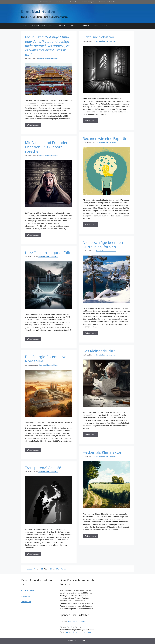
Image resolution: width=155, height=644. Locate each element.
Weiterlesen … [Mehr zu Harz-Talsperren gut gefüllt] (33, 339)
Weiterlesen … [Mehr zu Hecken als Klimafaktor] (91, 536)
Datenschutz (72, 2)
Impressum (60, 2)
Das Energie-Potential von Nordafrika (47, 359)
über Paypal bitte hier (76, 621)
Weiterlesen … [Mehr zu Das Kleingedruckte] (91, 435)
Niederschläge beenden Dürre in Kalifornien (103, 245)
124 (50, 569)
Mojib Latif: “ (47, 46)
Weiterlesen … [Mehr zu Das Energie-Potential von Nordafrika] (33, 450)
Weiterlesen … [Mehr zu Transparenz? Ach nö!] (33, 554)
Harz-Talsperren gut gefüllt (48, 253)
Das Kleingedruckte (99, 351)
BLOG (25, 26)
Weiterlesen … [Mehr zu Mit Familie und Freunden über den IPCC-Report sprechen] (33, 235)
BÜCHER (62, 26)
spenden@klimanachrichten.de (79, 632)
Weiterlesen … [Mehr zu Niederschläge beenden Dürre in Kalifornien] (91, 333)
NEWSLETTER (74, 26)
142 (58, 569)
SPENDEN (86, 26)
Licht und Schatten (98, 37)
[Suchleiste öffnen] (131, 26)
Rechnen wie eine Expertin (105, 138)
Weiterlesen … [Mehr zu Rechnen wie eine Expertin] (91, 225)
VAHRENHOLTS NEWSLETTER (44, 26)
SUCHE (105, 26)
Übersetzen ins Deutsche (107, 2)
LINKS (96, 26)
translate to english (88, 2)
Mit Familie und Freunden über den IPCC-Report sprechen (47, 147)
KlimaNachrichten (38, 11)
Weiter (64, 569)
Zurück (29, 569)
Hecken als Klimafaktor (102, 452)
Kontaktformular (45, 2)
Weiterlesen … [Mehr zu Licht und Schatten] (91, 121)
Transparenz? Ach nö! (43, 468)
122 (41, 569)
